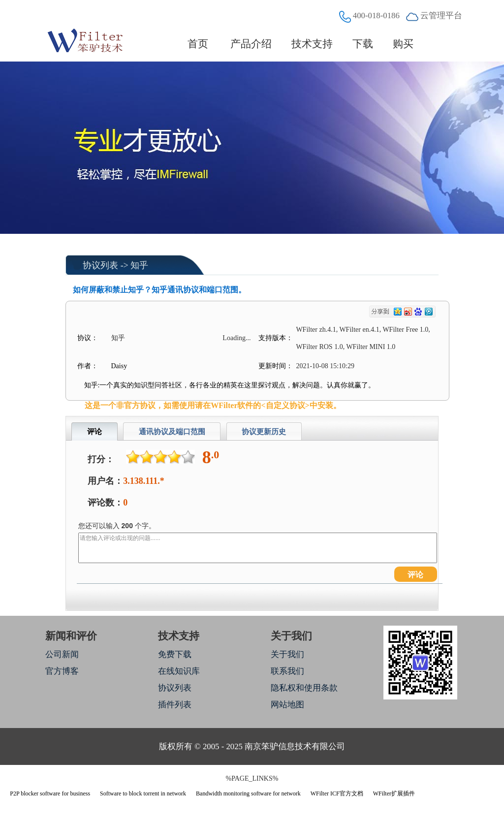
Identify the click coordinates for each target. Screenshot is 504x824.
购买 (403, 44)
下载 (363, 44)
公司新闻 (62, 654)
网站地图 (287, 705)
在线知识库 (179, 671)
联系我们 (287, 671)
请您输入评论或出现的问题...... (258, 548)
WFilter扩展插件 (394, 793)
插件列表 (175, 705)
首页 (198, 44)
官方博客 (62, 671)
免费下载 (175, 654)
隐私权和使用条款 (304, 688)
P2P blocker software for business (50, 793)
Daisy (119, 366)
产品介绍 (251, 44)
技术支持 (312, 44)
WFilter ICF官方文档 (337, 793)
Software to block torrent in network (143, 793)
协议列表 (100, 265)
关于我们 (287, 654)
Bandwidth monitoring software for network (248, 793)
